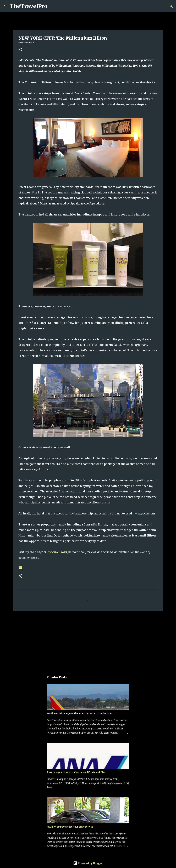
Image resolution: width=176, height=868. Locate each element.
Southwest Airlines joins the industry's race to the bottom (79, 713)
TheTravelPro (29, 6)
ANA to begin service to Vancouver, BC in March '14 (76, 772)
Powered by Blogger (88, 863)
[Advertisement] (88, 641)
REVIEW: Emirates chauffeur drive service (70, 827)
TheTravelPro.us (57, 552)
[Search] (52, 6)
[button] (20, 50)
